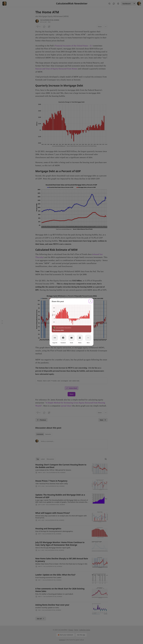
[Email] (71, 338)
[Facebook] (63, 338)
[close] (91, 301)
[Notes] (80, 338)
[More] (88, 338)
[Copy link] (55, 338)
